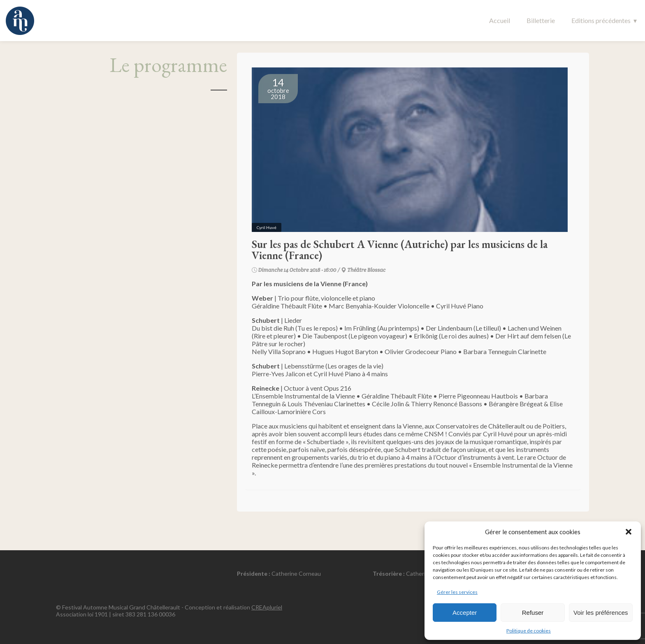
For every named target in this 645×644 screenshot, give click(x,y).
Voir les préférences (601, 613)
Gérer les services (457, 592)
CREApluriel (267, 607)
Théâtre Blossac (366, 270)
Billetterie (541, 20)
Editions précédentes (601, 20)
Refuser (533, 613)
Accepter (465, 613)
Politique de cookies (529, 631)
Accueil (500, 20)
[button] (629, 532)
